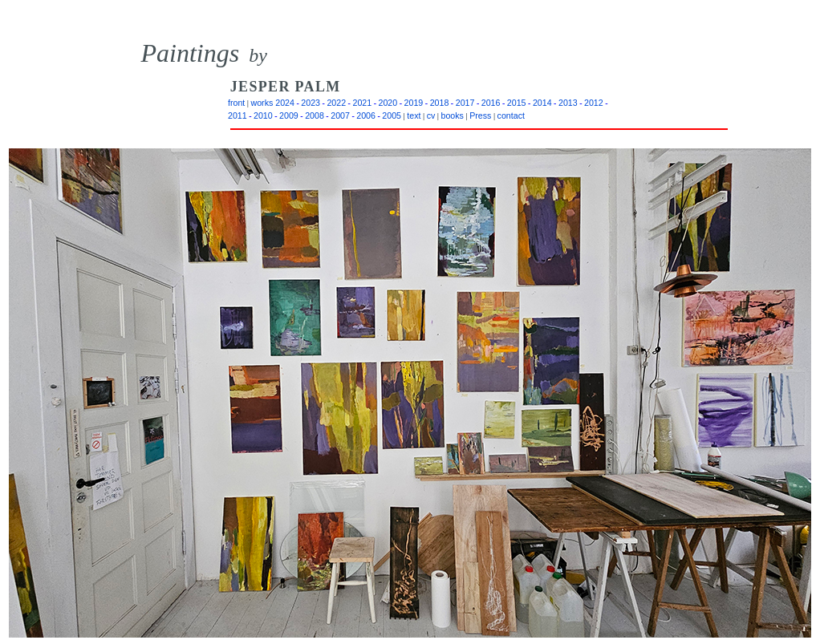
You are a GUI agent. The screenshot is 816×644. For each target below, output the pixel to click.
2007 (340, 115)
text (414, 115)
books (453, 115)
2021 (362, 103)
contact (511, 115)
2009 (289, 115)
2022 (336, 103)
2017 (465, 103)
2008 (315, 115)
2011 (237, 115)
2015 (517, 103)
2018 (440, 103)
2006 (366, 115)
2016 (491, 103)
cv (431, 115)
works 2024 (272, 103)
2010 (263, 115)
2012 (594, 103)
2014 (542, 103)
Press (480, 115)
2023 (311, 103)
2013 (568, 103)
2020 (388, 103)
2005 (392, 115)
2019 (414, 103)
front (236, 103)
